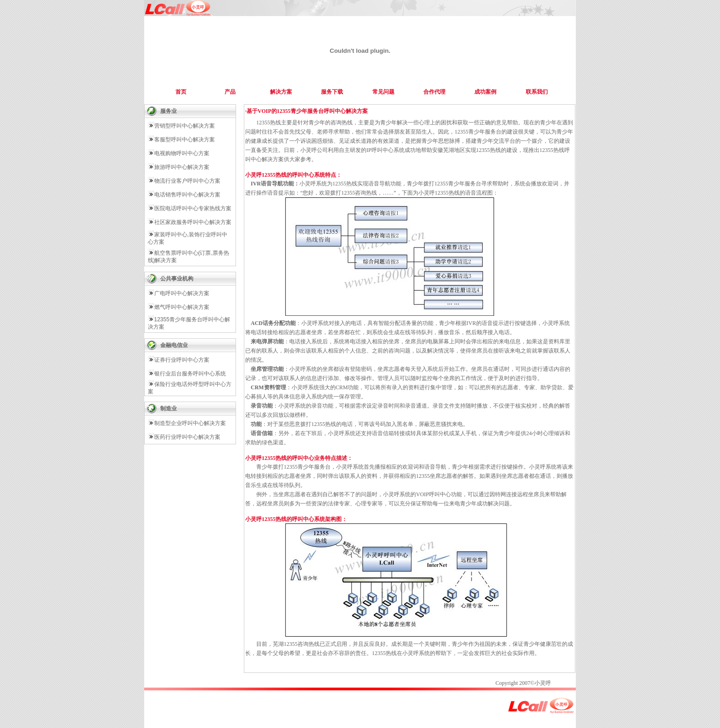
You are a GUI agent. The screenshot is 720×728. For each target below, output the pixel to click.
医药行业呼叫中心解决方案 (187, 437)
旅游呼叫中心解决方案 (182, 167)
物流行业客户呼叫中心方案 (187, 181)
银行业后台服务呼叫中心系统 (190, 374)
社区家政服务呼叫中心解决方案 (193, 222)
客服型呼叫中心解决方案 (185, 140)
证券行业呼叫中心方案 (182, 360)
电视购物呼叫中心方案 (182, 153)
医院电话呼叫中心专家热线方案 (193, 208)
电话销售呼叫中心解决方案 (187, 195)
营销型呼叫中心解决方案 (185, 126)
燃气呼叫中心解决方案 (182, 307)
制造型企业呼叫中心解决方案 (190, 423)
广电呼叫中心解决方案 (182, 293)
